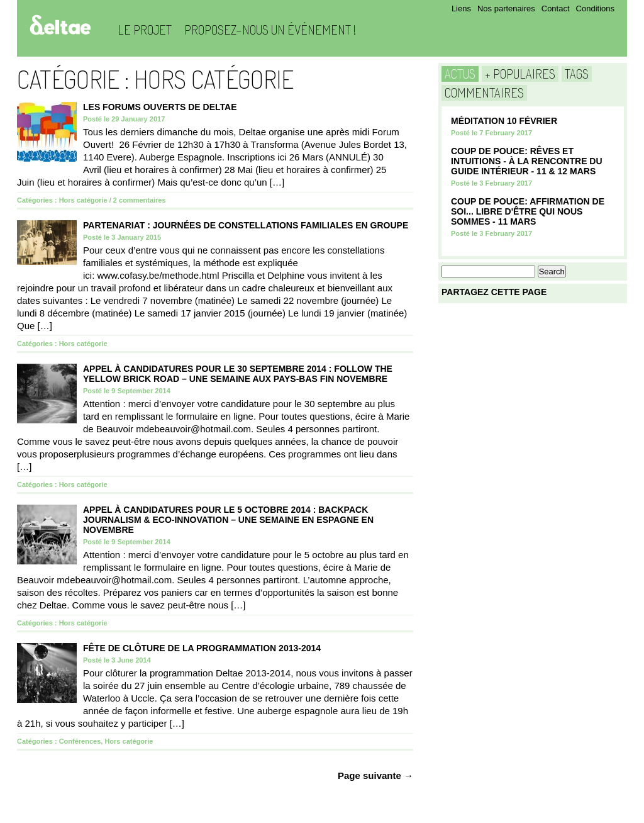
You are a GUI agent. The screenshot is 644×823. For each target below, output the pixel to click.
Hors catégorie (83, 200)
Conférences (80, 741)
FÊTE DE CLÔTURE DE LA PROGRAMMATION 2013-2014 (202, 648)
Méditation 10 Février (504, 121)
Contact (556, 8)
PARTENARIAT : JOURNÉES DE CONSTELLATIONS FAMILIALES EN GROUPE (246, 225)
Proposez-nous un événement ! (270, 30)
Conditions (595, 8)
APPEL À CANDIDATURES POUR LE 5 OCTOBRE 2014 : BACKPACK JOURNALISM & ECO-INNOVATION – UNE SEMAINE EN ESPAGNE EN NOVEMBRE (228, 520)
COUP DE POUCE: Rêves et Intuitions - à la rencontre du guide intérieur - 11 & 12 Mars (527, 161)
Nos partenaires (506, 8)
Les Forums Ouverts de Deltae (160, 107)
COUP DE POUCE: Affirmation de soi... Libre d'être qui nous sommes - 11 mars (528, 211)
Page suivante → (375, 775)
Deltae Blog (60, 25)
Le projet (145, 30)
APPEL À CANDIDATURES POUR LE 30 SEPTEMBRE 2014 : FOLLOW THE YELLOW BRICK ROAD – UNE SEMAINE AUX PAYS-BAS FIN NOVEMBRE (238, 374)
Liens (461, 8)
